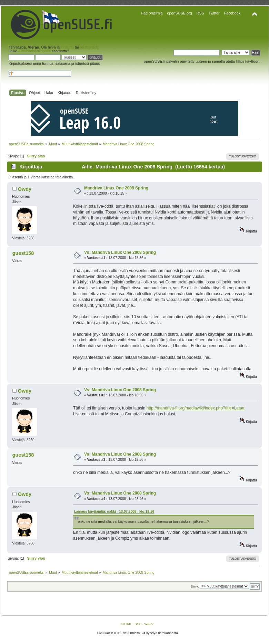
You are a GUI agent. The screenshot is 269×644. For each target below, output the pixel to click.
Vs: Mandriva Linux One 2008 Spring (120, 252)
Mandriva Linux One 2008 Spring (116, 188)
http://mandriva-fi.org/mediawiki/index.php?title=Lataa (196, 408)
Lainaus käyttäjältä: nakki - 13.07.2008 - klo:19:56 (114, 512)
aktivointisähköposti (34, 51)
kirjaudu (67, 47)
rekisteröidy (89, 47)
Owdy (25, 189)
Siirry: (195, 586)
